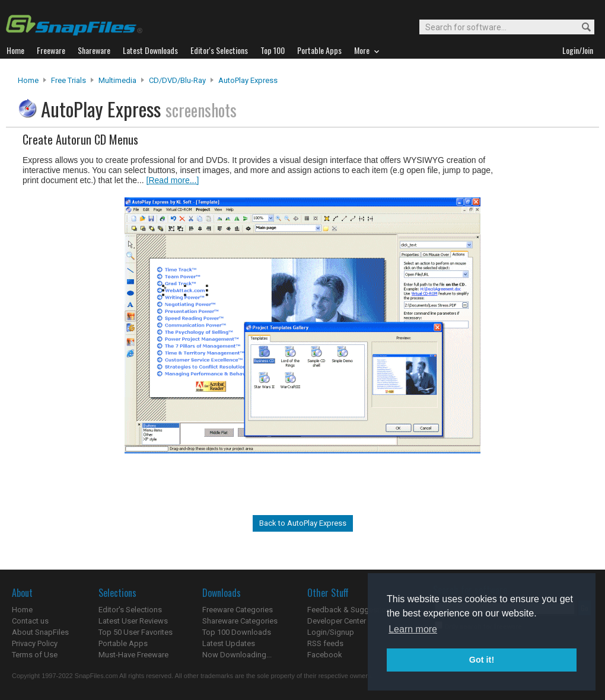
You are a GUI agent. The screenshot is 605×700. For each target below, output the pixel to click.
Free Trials (69, 80)
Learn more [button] (413, 629)
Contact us (30, 621)
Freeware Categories (238, 610)
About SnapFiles (40, 632)
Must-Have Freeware (133, 655)
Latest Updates (229, 643)
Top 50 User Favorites (136, 632)
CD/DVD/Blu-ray (177, 80)
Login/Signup (331, 632)
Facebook (325, 655)
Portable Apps (123, 643)
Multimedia (117, 80)
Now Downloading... (237, 655)
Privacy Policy (35, 643)
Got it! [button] (482, 660)
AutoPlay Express (248, 80)
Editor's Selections (130, 610)
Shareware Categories (240, 621)
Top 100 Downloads (237, 632)
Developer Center (337, 621)
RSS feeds (325, 643)
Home (28, 80)
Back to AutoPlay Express (303, 523)
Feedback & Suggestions (351, 610)
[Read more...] (173, 180)
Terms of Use (35, 655)
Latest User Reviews (133, 621)
